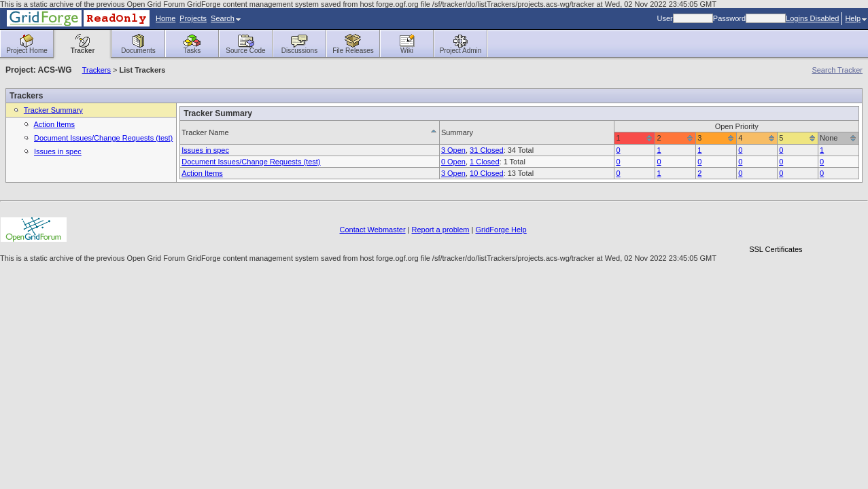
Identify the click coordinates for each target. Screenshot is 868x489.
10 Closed (487, 173)
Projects (193, 18)
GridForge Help (501, 230)
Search (226, 18)
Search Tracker (837, 70)
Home (166, 18)
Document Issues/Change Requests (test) (103, 138)
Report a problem (441, 230)
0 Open (453, 162)
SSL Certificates (776, 249)
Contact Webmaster (373, 230)
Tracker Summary (53, 110)
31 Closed (487, 150)
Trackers (97, 70)
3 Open (453, 150)
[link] (776, 226)
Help (856, 18)
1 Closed (484, 162)
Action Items (54, 124)
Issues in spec (58, 151)
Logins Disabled (812, 18)
